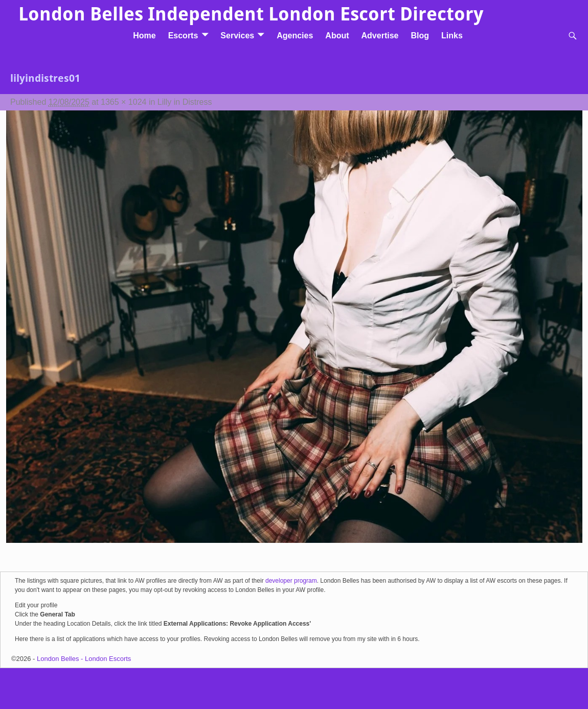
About (337, 36)
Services (237, 36)
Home (144, 36)
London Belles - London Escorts (84, 659)
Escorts (183, 36)
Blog (420, 36)
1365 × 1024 (123, 102)
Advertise (380, 36)
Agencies (295, 36)
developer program (291, 581)
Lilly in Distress (185, 102)
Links (452, 36)
